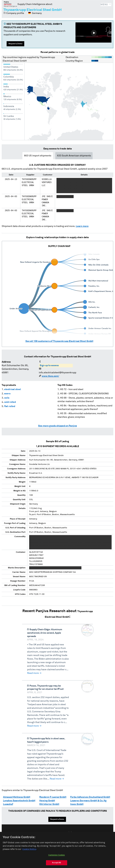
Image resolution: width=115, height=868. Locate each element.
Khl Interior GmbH (49, 804)
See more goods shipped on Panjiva (57, 426)
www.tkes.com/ (50, 376)
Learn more (82, 226)
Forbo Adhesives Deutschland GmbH (90, 797)
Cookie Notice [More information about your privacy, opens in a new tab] (29, 853)
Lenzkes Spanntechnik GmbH (19, 801)
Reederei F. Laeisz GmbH (53, 797)
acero (7, 394)
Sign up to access (49, 365)
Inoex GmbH (77, 804)
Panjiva (10, 4)
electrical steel (13, 389)
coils (7, 398)
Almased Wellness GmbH (17, 797)
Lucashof (8, 804)
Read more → (34, 673)
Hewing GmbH (47, 801)
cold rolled (10, 402)
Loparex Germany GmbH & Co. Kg (88, 801)
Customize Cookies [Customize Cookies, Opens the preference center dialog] (57, 858)
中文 (70, 833)
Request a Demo (15, 44)
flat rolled (10, 406)
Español (59, 833)
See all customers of (59, 341)
